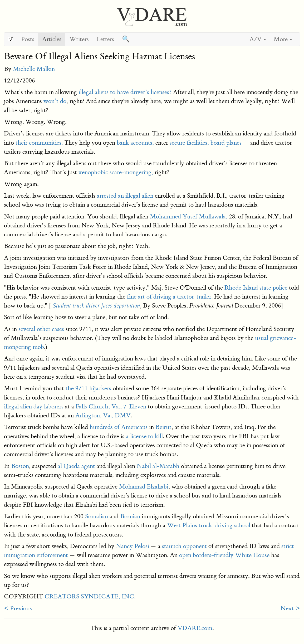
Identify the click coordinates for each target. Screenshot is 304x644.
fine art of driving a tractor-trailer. (170, 297)
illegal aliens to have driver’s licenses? (125, 92)
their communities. (39, 143)
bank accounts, (135, 143)
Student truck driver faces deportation (96, 306)
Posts (28, 39)
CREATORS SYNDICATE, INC (89, 596)
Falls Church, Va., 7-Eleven (111, 406)
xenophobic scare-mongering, (116, 172)
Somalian (97, 516)
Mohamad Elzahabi (144, 487)
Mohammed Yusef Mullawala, (189, 216)
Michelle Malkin (34, 69)
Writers (79, 39)
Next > (290, 608)
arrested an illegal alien (125, 196)
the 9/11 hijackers (88, 388)
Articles (52, 39)
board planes (226, 143)
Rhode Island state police (256, 288)
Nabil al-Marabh (158, 466)
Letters (105, 39)
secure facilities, (189, 143)
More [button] (283, 39)
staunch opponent (184, 546)
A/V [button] (258, 39)
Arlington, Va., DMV (103, 415)
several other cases (41, 329)
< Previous (18, 608)
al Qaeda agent (76, 466)
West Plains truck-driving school (209, 525)
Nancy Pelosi (133, 546)
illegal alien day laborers (34, 406)
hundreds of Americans (119, 427)
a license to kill (144, 436)
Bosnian (130, 516)
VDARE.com (195, 628)
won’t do (55, 101)
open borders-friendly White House (224, 555)
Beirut (163, 427)
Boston (20, 466)
